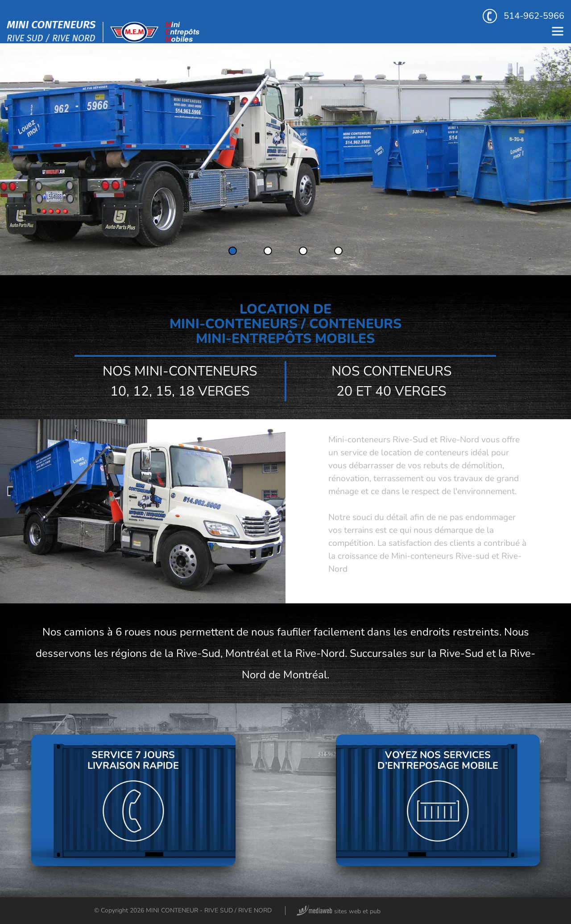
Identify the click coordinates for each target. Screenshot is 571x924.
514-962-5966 (523, 16)
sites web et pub (339, 911)
